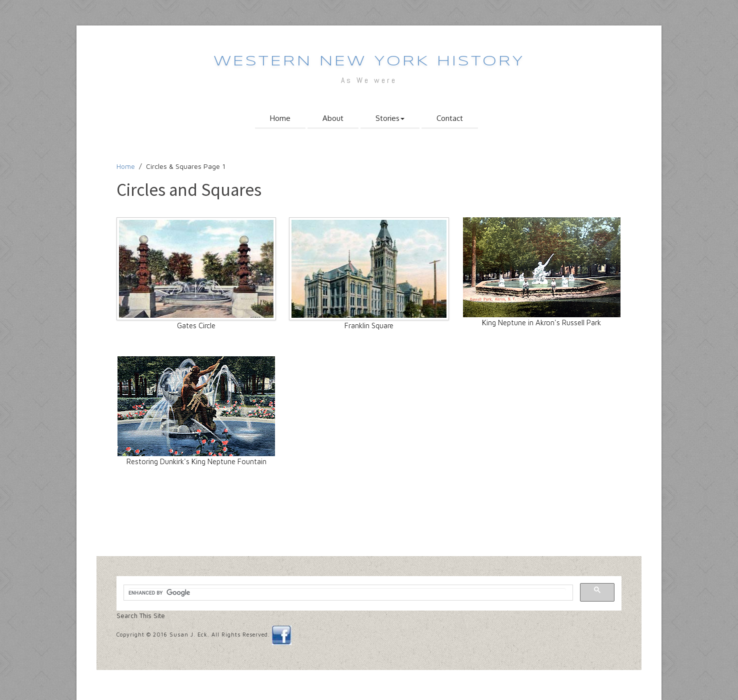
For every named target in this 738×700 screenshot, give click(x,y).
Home (280, 118)
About (333, 118)
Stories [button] (390, 118)
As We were (369, 80)
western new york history (369, 62)
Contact (450, 118)
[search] (347, 593)
